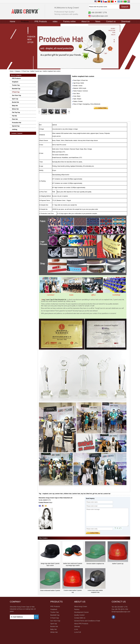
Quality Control (79, 615)
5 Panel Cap (25, 71)
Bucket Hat (15, 102)
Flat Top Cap (16, 112)
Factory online (69, 21)
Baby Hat (15, 106)
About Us (85, 21)
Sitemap (77, 626)
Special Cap (16, 126)
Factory (77, 609)
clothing (15, 129)
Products (25, 21)
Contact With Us (80, 618)
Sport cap (15, 99)
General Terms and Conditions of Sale (87, 621)
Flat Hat (14, 116)
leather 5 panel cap (36, 71)
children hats (68, 494)
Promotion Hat (17, 123)
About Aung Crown (81, 606)
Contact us (111, 21)
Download (126, 21)
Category (18, 71)
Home (12, 21)
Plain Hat (15, 119)
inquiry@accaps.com (99, 16)
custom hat (107, 494)
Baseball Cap (16, 89)
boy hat (83, 494)
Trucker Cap (16, 85)
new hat (100, 494)
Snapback (15, 82)
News (98, 21)
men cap (52, 494)
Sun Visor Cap (17, 95)
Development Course (81, 612)
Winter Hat (15, 109)
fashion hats (76, 494)
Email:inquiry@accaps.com (121, 612)
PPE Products (41, 21)
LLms (76, 629)
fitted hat (89, 494)
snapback (45, 494)
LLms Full (77, 632)
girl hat (95, 494)
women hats (59, 494)
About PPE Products (81, 624)
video (55, 21)
